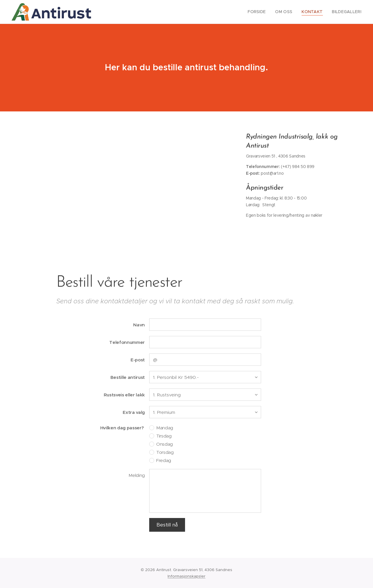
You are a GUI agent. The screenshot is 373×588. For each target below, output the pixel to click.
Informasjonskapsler (186, 576)
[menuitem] (264, 12)
